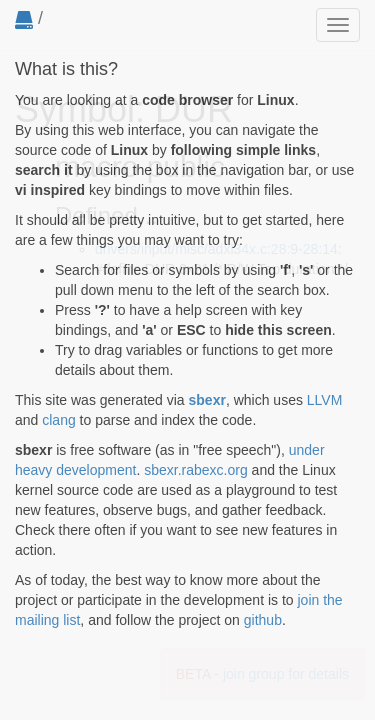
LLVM (325, 400)
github (263, 620)
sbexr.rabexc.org (196, 470)
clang (58, 420)
